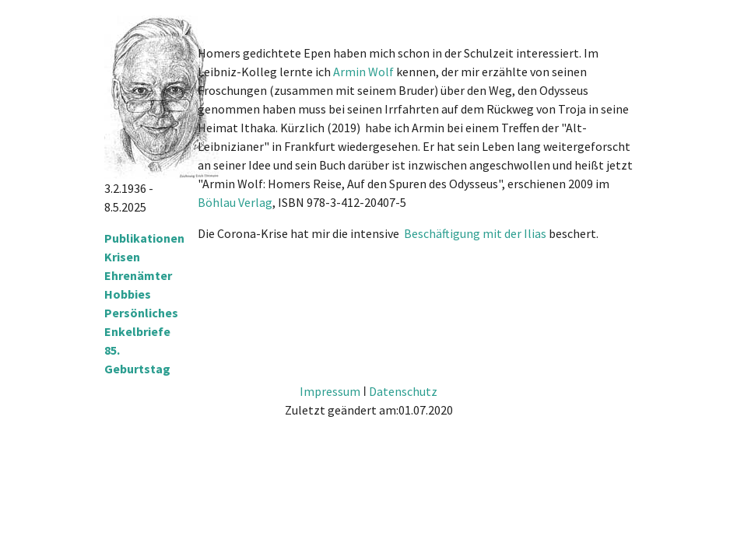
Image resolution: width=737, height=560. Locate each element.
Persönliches (141, 313)
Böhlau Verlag (235, 202)
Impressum (330, 391)
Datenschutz (403, 391)
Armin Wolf (363, 72)
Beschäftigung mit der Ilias (475, 233)
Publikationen (144, 238)
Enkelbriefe (137, 331)
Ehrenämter (138, 275)
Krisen (122, 257)
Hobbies (128, 294)
